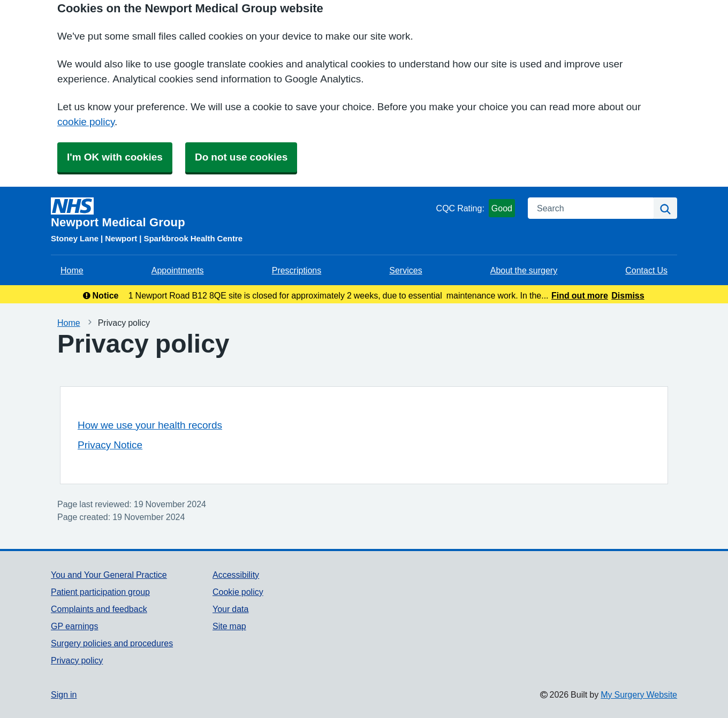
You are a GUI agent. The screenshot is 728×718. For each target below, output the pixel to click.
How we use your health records (150, 425)
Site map (229, 626)
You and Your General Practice (109, 575)
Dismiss (628, 295)
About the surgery (524, 270)
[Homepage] (241, 213)
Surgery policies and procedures (112, 643)
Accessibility (236, 575)
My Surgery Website (639, 694)
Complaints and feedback (99, 609)
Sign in (64, 694)
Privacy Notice (110, 445)
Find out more (580, 295)
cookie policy (86, 122)
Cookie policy (238, 592)
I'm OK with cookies (115, 157)
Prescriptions (297, 270)
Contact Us (646, 270)
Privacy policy (77, 660)
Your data (230, 609)
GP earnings (75, 626)
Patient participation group (100, 592)
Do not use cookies (241, 157)
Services (405, 270)
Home (72, 270)
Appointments (178, 270)
